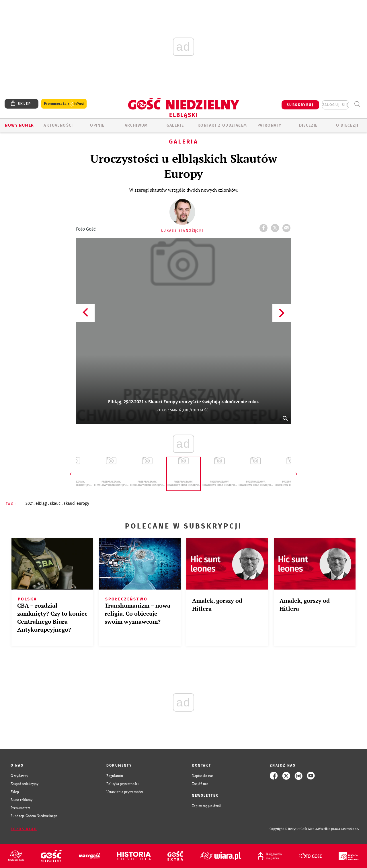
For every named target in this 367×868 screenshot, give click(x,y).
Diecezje (308, 125)
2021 (30, 503)
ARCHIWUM (136, 125)
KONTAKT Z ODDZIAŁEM (222, 125)
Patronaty (270, 125)
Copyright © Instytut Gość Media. (294, 829)
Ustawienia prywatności (125, 792)
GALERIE (175, 125)
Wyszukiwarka (357, 104)
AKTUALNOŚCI (58, 125)
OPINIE (97, 125)
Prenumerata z (64, 104)
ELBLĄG (42, 503)
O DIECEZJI (347, 125)
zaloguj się (335, 105)
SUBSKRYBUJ (300, 105)
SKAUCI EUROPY (76, 503)
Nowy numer (19, 125)
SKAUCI (56, 503)
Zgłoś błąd (24, 829)
